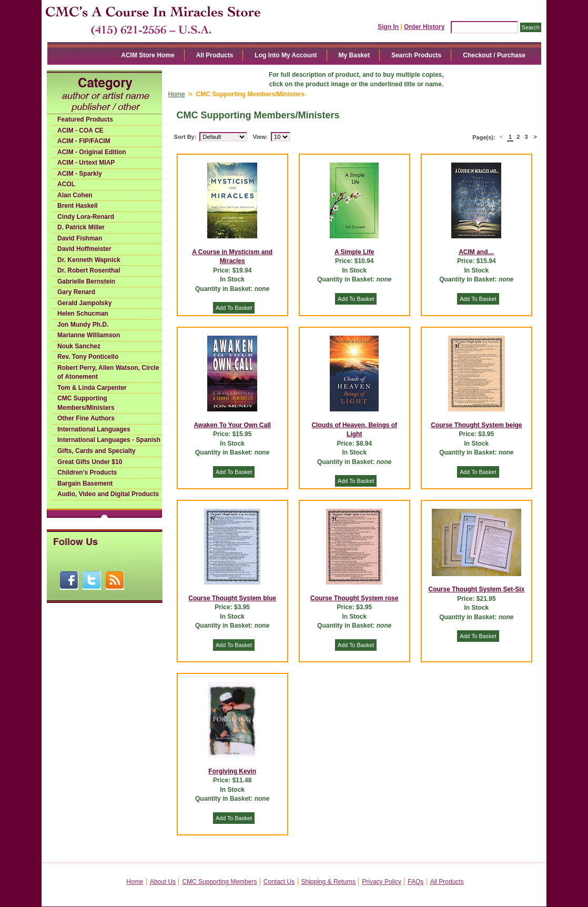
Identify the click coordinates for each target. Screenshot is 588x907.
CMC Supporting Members (219, 882)
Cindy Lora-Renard (86, 217)
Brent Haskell (78, 206)
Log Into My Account (286, 55)
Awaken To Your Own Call (232, 425)
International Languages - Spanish (109, 440)
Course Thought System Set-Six (477, 589)
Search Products (416, 55)
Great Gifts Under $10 (90, 462)
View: (260, 137)
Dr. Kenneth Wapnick (89, 260)
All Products (215, 55)
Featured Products (85, 119)
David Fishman (80, 238)
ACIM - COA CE (80, 130)
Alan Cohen (75, 195)
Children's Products (87, 472)
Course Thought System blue (232, 598)
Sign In (388, 27)
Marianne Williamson (89, 335)
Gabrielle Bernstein (86, 281)
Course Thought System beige (476, 425)
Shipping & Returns (328, 882)
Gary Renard (76, 292)
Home (177, 94)
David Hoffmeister (84, 249)
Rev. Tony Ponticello (88, 357)
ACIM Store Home (148, 55)
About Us (163, 882)
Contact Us (279, 882)
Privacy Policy (382, 882)
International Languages (94, 429)
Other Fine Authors (86, 418)
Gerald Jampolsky (84, 303)
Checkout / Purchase (494, 55)
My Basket (354, 55)
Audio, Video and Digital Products (108, 494)
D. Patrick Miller (81, 227)
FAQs (415, 882)
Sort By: (185, 137)
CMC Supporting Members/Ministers (86, 403)
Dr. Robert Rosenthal (89, 270)
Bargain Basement (85, 483)
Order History (424, 27)
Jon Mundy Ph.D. (83, 325)
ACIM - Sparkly (80, 174)
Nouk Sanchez (79, 346)
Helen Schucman (83, 314)
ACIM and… (476, 252)
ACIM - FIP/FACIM (84, 141)
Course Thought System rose (354, 598)
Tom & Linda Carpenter (92, 388)
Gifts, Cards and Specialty (97, 451)
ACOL (66, 184)
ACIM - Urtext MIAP (86, 163)
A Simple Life (354, 252)
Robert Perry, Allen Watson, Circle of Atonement (108, 372)
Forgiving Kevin (232, 771)
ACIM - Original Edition (92, 152)
